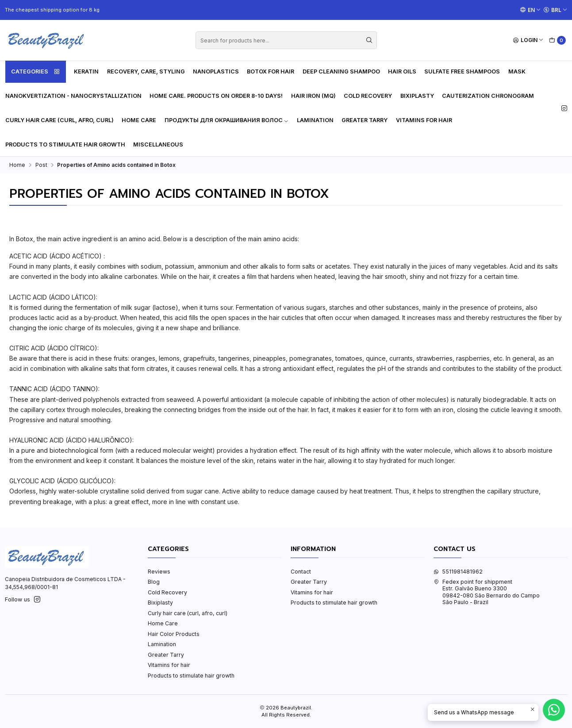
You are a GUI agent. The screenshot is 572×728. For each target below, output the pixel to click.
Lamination (315, 120)
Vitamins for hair (424, 120)
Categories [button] (36, 72)
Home (17, 165)
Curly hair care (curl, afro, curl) (60, 120)
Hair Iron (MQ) (313, 96)
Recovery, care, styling (146, 71)
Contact (301, 572)
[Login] (528, 40)
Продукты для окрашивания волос (227, 120)
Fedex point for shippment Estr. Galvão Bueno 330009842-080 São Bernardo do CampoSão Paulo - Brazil (487, 592)
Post (41, 165)
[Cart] (558, 40)
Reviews (159, 572)
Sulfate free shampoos (462, 71)
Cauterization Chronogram (488, 96)
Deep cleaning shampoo (341, 71)
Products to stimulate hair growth (65, 144)
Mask (517, 71)
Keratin (86, 71)
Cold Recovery (368, 96)
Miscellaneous (158, 144)
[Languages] (530, 10)
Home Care (139, 120)
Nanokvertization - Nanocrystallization (73, 96)
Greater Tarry (365, 120)
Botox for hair (271, 71)
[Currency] (555, 10)
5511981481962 (458, 572)
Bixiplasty (417, 96)
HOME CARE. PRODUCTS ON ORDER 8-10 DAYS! (216, 96)
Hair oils (402, 71)
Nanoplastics (216, 71)
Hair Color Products (174, 634)
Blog (154, 582)
